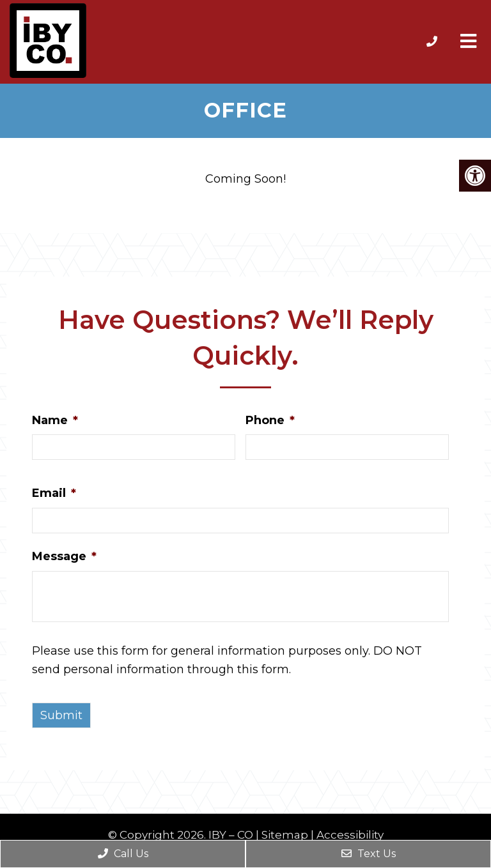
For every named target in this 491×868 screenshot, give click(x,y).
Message (64, 556)
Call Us (123, 854)
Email (54, 493)
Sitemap (285, 835)
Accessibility (350, 835)
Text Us (369, 854)
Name (55, 420)
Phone (270, 420)
